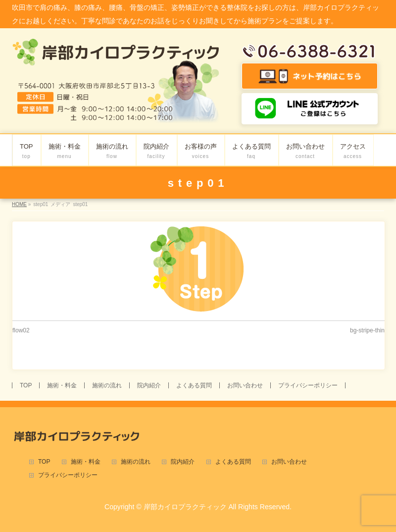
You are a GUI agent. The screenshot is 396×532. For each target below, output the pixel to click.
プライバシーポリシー (308, 385)
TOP (26, 385)
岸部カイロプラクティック (185, 507)
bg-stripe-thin (367, 330)
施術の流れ (107, 385)
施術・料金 (62, 385)
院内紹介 (149, 385)
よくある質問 (194, 385)
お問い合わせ (245, 385)
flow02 (21, 330)
